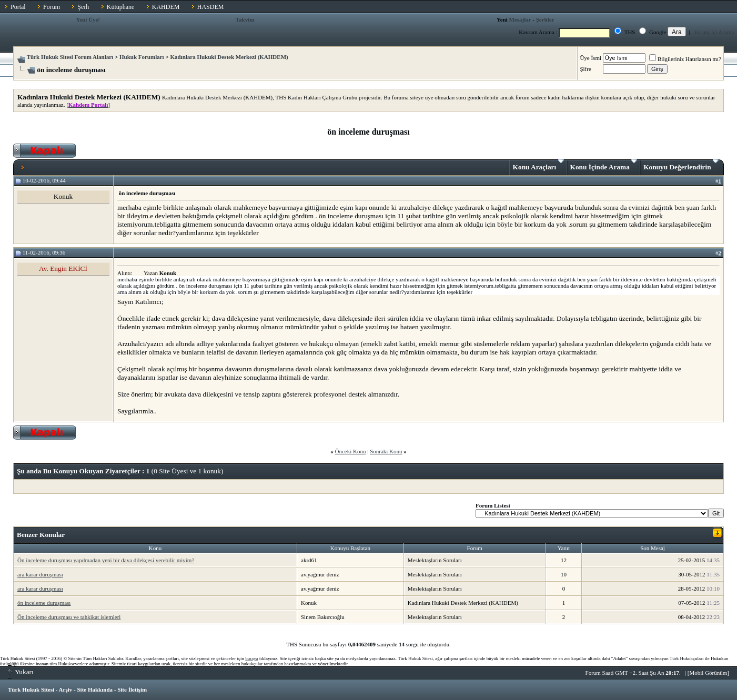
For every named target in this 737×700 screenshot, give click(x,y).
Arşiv (66, 689)
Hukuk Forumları (142, 57)
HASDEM (211, 7)
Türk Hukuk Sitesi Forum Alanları (70, 57)
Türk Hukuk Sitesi (31, 689)
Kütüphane (121, 7)
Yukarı (21, 672)
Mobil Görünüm (709, 673)
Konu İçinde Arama (604, 165)
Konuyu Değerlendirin (681, 165)
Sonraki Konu (386, 451)
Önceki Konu (350, 451)
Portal (18, 7)
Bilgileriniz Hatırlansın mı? (685, 59)
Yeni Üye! (88, 19)
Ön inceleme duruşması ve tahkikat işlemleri (69, 617)
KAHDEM (166, 7)
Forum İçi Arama (714, 32)
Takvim (245, 19)
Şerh (83, 7)
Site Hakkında (95, 689)
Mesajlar (520, 19)
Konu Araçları (538, 165)
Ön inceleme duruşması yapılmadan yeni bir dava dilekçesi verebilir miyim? (106, 560)
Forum (52, 7)
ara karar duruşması (40, 574)
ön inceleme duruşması (44, 603)
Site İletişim (132, 689)
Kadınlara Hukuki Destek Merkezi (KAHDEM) (229, 57)
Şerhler (545, 19)
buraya (252, 658)
